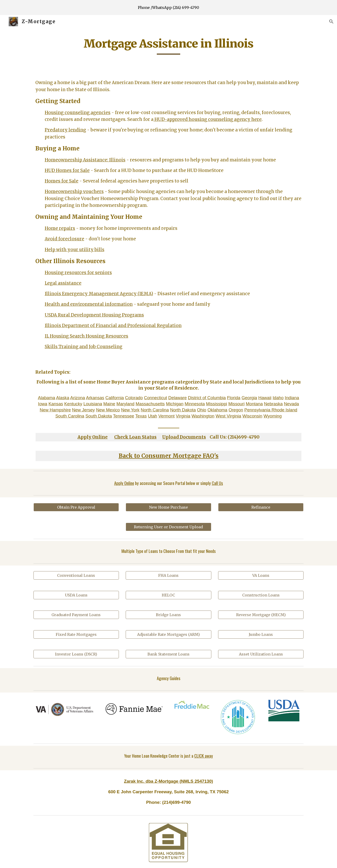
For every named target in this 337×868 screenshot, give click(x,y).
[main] (168, 46)
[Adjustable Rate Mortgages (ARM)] (168, 634)
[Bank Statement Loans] (168, 654)
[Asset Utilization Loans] (261, 654)
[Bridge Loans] (168, 615)
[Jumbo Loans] (261, 634)
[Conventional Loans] (76, 575)
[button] (331, 22)
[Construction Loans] (261, 595)
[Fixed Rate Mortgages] (76, 634)
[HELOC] (168, 595)
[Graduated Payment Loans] (76, 615)
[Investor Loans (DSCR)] (76, 654)
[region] (168, 7)
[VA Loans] (261, 575)
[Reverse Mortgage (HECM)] (261, 615)
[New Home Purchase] (168, 507)
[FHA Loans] (168, 575)
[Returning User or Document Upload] (168, 527)
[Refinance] (261, 507)
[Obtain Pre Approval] (76, 507)
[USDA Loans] (76, 595)
